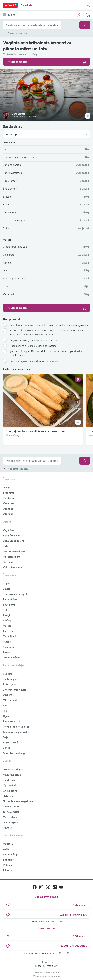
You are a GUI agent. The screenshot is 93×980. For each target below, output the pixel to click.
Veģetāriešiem (11, 535)
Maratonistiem (11, 557)
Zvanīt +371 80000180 (46, 946)
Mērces (7, 626)
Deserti (7, 487)
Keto (6, 546)
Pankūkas (9, 631)
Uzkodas (8, 508)
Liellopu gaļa (11, 679)
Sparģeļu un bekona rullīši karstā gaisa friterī (35, 431)
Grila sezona (10, 790)
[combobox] (32, 25)
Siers (6, 705)
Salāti (6, 589)
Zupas (7, 583)
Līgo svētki (9, 785)
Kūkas (7, 610)
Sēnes (7, 748)
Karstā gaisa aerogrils (16, 594)
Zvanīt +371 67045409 (46, 915)
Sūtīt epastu (46, 905)
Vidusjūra (9, 865)
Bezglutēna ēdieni (13, 541)
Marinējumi (9, 636)
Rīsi (5, 711)
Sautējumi (9, 604)
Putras (7, 642)
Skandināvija (11, 854)
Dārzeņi (7, 695)
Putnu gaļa (9, 684)
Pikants (7, 870)
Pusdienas (9, 498)
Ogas (6, 716)
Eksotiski (9, 860)
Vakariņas (9, 503)
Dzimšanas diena (13, 769)
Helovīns (8, 796)
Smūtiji (7, 620)
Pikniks (7, 827)
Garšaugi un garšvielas (16, 732)
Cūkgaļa (8, 674)
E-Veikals (27, 5)
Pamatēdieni (10, 599)
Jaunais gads (10, 822)
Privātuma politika (46, 962)
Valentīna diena (12, 775)
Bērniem (8, 562)
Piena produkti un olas (16, 726)
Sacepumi (9, 647)
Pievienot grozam (46, 62)
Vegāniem (9, 530)
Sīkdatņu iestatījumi (47, 966)
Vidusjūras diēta (12, 567)
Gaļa (6, 737)
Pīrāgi (6, 615)
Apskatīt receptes (15, 33)
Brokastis (9, 493)
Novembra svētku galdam (18, 801)
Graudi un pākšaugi (14, 753)
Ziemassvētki (11, 806)
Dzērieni (8, 514)
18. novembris (11, 812)
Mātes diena (10, 817)
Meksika (8, 844)
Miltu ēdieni (10, 700)
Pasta (6, 652)
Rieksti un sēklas (13, 742)
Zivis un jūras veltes (15, 689)
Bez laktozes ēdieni (14, 551)
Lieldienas (9, 780)
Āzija (6, 849)
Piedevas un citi (12, 721)
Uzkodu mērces (12, 657)
